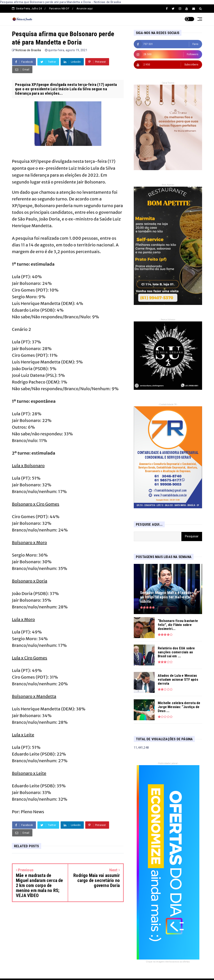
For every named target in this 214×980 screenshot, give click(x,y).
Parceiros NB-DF (59, 8)
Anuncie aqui (85, 8)
